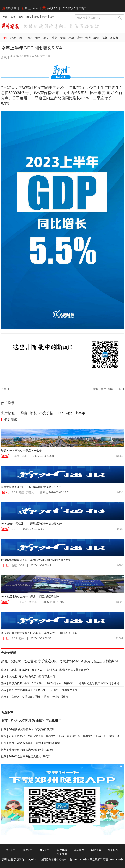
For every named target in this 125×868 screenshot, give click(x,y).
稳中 (22, 638)
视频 (21, 17)
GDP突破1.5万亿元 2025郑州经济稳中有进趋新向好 (31, 523)
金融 (63, 38)
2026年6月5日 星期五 (74, 8)
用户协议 (62, 850)
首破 (14, 565)
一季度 (22, 413)
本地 (13, 38)
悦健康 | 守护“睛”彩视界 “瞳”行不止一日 (28, 676)
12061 (119, 638)
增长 (33, 413)
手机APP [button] (50, 8)
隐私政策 (79, 850)
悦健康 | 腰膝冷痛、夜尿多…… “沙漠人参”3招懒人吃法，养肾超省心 (45, 670)
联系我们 (28, 850)
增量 (22, 492)
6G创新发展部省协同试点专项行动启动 (28, 729)
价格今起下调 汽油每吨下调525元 (31, 721)
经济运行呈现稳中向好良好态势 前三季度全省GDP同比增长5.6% (39, 633)
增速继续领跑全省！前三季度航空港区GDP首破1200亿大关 (36, 560)
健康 (47, 38)
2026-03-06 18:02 (55, 492)
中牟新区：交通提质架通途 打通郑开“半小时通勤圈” (35, 697)
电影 (72, 38)
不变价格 (46, 413)
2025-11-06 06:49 (41, 565)
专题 (5, 17)
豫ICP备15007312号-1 (76, 860)
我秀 (45, 17)
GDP (59, 413)
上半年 (80, 413)
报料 (52, 17)
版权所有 (96, 850)
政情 (96, 38)
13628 (119, 602)
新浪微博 (9, 8)
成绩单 (33, 602)
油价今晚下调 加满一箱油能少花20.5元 (28, 750)
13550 (119, 456)
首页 (5, 38)
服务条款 (62, 854)
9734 (120, 492)
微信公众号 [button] (29, 8)
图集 (29, 17)
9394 (120, 565)
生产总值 (8, 413)
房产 (80, 38)
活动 (37, 17)
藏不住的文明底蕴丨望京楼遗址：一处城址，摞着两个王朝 (39, 690)
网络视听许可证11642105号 (106, 860)
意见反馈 (113, 850)
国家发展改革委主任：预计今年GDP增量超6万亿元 (31, 487)
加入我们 (45, 850)
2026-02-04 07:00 (34, 529)
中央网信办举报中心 (50, 860)
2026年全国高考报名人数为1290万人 (27, 756)
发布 (88, 38)
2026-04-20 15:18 (44, 456)
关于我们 (11, 850)
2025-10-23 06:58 (41, 638)
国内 (22, 38)
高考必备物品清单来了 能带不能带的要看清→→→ (34, 743)
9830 (120, 529)
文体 (38, 38)
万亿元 (30, 492)
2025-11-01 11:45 (53, 602)
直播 (13, 17)
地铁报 (114, 38)
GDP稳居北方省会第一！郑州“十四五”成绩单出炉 (30, 596)
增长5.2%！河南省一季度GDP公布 (21, 450)
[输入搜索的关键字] (95, 18)
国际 (30, 38)
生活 (55, 38)
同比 (69, 413)
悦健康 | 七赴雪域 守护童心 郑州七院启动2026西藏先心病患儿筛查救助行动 (63, 661)
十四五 (23, 602)
